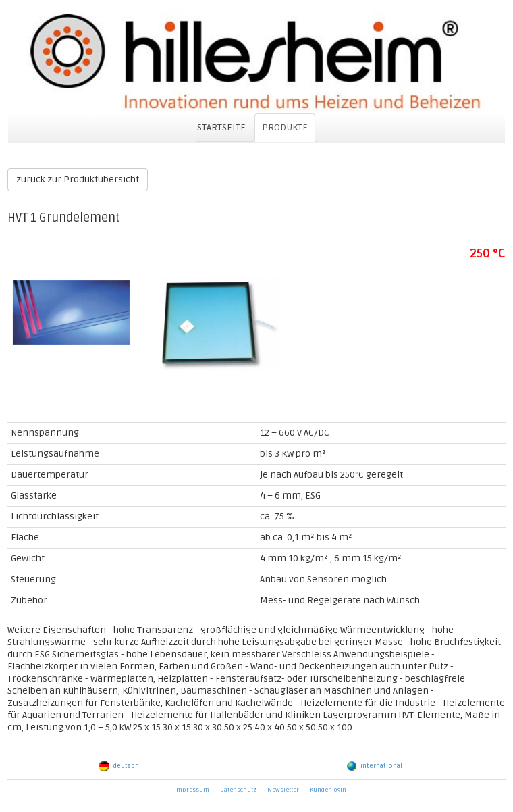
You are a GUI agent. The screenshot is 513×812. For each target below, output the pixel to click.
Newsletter (283, 790)
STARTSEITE (221, 127)
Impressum (192, 790)
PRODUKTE (285, 127)
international (374, 766)
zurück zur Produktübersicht (78, 179)
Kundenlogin (328, 790)
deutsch (119, 766)
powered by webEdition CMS (507, 808)
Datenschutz (238, 790)
